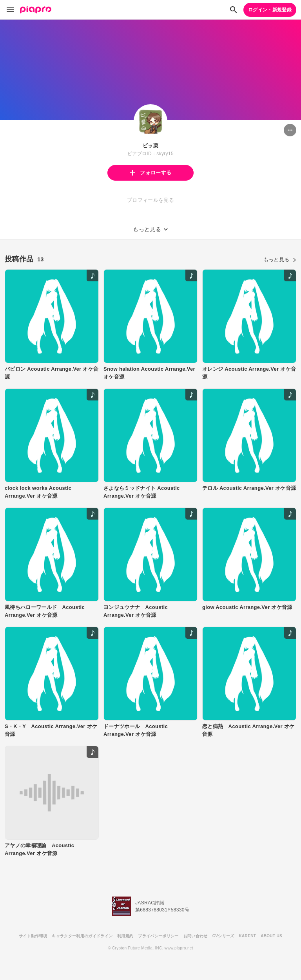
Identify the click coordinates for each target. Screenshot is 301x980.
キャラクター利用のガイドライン (82, 936)
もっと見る (280, 260)
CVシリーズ (223, 936)
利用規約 (125, 936)
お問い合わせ (196, 936)
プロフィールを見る (150, 200)
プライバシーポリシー (158, 936)
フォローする (150, 173)
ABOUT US (271, 936)
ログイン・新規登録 (270, 10)
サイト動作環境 (33, 936)
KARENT (248, 936)
